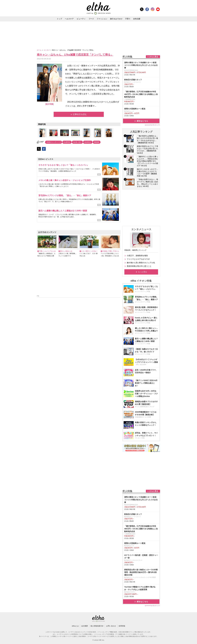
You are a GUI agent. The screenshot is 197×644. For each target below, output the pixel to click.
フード (91, 19)
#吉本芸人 (88, 142)
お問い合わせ (111, 626)
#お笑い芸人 (77, 142)
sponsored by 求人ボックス (152, 125)
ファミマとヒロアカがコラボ (138, 259)
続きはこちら (142, 121)
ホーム (39, 50)
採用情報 (122, 626)
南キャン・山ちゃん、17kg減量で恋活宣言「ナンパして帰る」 (75, 55)
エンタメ (47, 50)
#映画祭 (97, 142)
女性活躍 (137, 19)
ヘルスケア (69, 19)
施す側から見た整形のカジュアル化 (141, 263)
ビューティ (81, 19)
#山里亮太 (67, 142)
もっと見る (142, 272)
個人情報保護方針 (97, 626)
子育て (128, 19)
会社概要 (85, 626)
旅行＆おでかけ (116, 19)
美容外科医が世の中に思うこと (139, 266)
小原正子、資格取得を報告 (137, 256)
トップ (59, 19)
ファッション (102, 19)
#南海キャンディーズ (54, 142)
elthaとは (75, 626)
